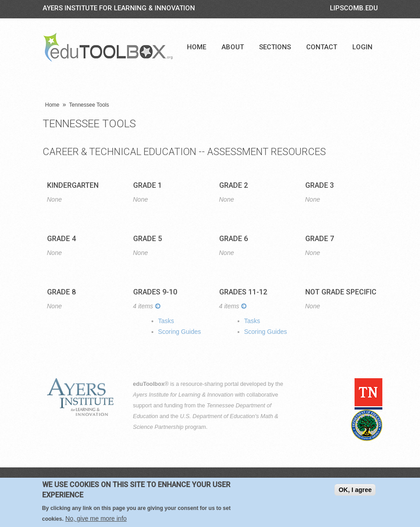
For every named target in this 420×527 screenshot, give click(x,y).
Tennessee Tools (89, 105)
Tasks (166, 321)
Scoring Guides (180, 332)
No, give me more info (96, 520)
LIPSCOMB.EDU (354, 8)
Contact (322, 47)
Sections (275, 47)
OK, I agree (355, 491)
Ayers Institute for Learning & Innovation (119, 8)
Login (362, 47)
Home (197, 47)
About (233, 47)
